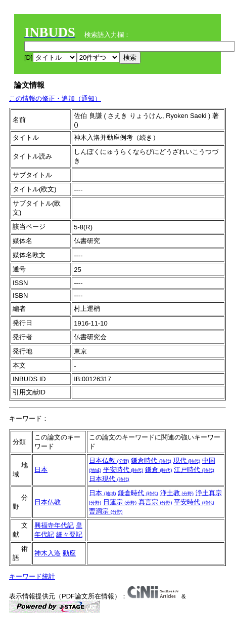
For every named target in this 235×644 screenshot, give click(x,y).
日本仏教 (109, 460)
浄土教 (177, 493)
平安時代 (123, 470)
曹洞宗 (106, 511)
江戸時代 (194, 470)
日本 (41, 470)
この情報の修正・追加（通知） (55, 98)
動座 (69, 553)
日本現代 (109, 479)
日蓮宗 (120, 502)
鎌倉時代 (151, 460)
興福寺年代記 (54, 525)
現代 (187, 460)
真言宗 (155, 502)
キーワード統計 (32, 576)
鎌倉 (159, 470)
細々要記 (69, 534)
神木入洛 (48, 553)
